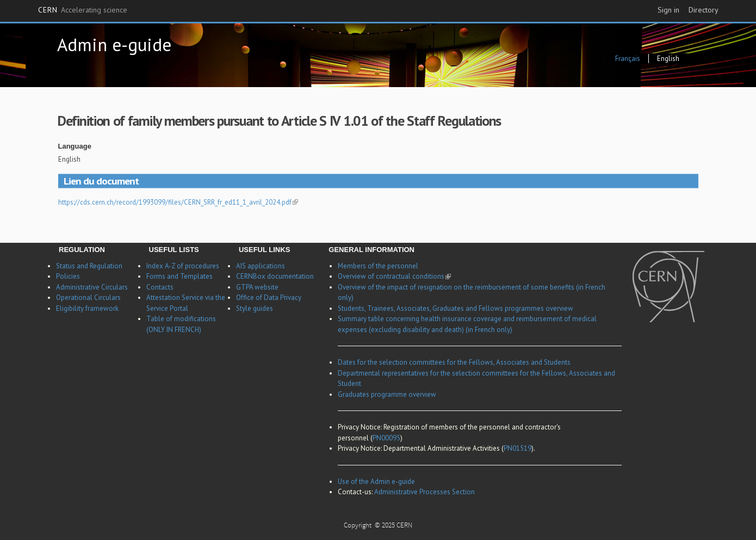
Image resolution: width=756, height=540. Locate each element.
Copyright (358, 526)
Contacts (160, 287)
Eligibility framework (87, 308)
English (668, 59)
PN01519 (518, 448)
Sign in (668, 10)
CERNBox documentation (275, 276)
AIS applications (261, 266)
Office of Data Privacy (269, 297)
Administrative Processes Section (425, 492)
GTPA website (257, 287)
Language (75, 146)
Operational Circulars (88, 297)
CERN (83, 10)
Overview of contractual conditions (394, 276)
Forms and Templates (179, 276)
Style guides (255, 308)
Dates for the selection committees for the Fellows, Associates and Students (454, 362)
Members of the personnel (378, 266)
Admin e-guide (114, 44)
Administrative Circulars (92, 287)
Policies (68, 276)
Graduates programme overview (387, 394)
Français (628, 59)
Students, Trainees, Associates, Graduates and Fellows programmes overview (456, 308)
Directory (704, 10)
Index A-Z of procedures (183, 266)
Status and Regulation (89, 266)
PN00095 (386, 438)
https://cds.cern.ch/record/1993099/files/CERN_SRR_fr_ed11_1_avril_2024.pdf (178, 202)
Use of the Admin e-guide (376, 481)
